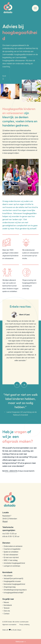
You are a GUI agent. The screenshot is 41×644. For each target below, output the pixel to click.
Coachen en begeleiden (12, 549)
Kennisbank (8, 605)
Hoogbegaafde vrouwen (12, 581)
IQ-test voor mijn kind (11, 557)
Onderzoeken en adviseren (13, 546)
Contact (7, 614)
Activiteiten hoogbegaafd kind (14, 563)
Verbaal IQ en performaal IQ (13, 578)
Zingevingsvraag (10, 587)
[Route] (5, 521)
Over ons (7, 611)
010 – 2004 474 (11, 471)
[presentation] (17, 385)
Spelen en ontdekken (11, 552)
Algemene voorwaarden (9, 625)
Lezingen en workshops (12, 566)
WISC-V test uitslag (11, 560)
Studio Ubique (17, 630)
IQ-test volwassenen (11, 555)
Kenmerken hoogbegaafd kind (14, 584)
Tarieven (7, 608)
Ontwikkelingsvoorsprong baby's (15, 590)
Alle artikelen (8, 576)
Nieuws (6, 602)
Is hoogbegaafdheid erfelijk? (14, 593)
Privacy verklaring (24, 625)
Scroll (4, 78)
